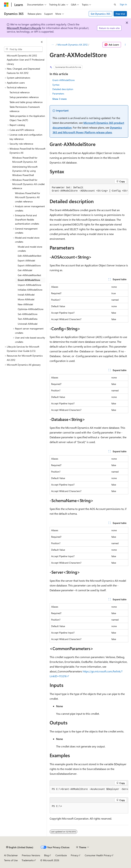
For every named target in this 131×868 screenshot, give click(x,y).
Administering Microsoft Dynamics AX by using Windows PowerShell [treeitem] (25, 171)
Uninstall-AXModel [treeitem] (28, 324)
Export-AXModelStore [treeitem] (29, 265)
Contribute (61, 855)
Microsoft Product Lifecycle (24, 28)
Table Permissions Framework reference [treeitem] (25, 109)
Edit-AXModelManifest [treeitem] (30, 256)
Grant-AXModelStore (63, 80)
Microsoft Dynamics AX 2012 (73, 45)
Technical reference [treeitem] (20, 92)
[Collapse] (42, 42)
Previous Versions (31, 855)
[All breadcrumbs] (53, 45)
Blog (46, 855)
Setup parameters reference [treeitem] (24, 97)
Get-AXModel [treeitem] (25, 270)
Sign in (123, 4)
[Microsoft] (6, 5)
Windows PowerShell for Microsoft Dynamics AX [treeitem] (25, 160)
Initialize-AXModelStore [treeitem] (30, 290)
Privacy (75, 855)
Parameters (58, 94)
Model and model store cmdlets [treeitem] (30, 249)
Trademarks (28, 860)
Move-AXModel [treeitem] (26, 299)
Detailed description (63, 89)
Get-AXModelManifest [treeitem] (29, 275)
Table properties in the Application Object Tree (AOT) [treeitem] (27, 118)
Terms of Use (11, 860)
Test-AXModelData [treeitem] (28, 319)
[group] (89, 189)
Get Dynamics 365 (101, 14)
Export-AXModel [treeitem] (26, 260)
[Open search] (115, 5)
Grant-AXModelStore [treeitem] (29, 280)
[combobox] (23, 49)
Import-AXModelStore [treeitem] (29, 285)
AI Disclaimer (11, 855)
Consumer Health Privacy (98, 855)
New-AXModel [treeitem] (25, 304)
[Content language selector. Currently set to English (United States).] (20, 847)
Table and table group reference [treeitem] (26, 102)
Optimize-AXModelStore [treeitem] (31, 309)
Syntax (56, 85)
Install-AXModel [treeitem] (26, 295)
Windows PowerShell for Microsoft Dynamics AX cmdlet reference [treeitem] (28, 197)
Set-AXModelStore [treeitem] (28, 314)
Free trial (120, 14)
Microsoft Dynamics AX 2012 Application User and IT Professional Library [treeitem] (26, 60)
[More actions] (125, 45)
